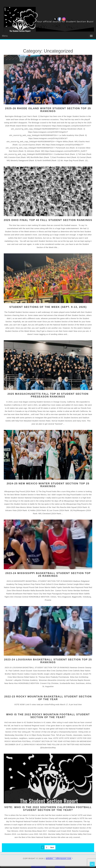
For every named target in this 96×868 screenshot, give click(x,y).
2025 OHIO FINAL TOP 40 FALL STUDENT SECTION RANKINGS (48, 220)
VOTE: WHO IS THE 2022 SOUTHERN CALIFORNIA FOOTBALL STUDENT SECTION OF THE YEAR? (48, 809)
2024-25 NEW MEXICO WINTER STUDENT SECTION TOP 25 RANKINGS (48, 485)
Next (52, 847)
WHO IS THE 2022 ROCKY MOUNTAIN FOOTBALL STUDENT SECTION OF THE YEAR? (48, 716)
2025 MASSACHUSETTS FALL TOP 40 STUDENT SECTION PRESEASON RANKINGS (48, 395)
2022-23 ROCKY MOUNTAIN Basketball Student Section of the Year (48, 698)
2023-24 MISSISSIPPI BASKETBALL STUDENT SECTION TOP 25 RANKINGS (48, 574)
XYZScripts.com (60, 867)
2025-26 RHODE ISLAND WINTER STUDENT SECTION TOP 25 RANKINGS (48, 110)
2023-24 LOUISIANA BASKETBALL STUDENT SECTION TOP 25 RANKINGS (48, 661)
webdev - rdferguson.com (59, 858)
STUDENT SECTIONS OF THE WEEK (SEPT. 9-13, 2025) (48, 307)
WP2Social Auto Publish (39, 867)
